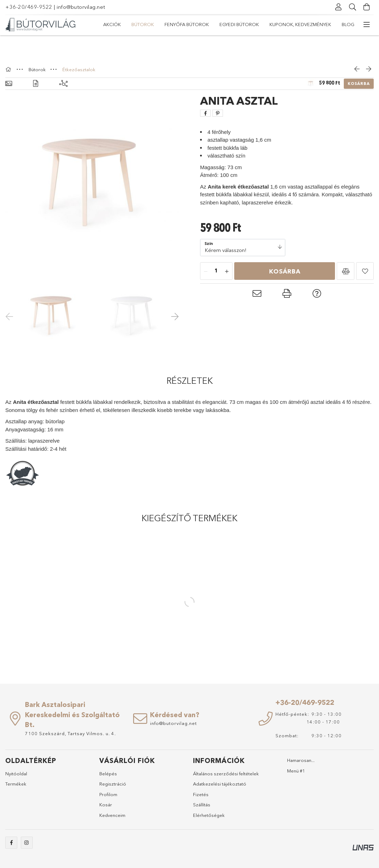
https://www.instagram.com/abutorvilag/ (27, 843)
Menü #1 (296, 771)
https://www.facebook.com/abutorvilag (11, 843)
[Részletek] (36, 84)
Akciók (112, 24)
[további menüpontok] (367, 25)
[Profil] (338, 7)
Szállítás (202, 805)
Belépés (108, 774)
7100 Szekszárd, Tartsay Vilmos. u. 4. (70, 733)
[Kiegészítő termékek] (63, 84)
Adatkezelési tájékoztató (220, 784)
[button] (346, 271)
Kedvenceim (112, 815)
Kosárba (359, 84)
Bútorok (143, 24)
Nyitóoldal (16, 774)
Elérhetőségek (209, 815)
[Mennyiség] (216, 271)
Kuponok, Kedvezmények (300, 24)
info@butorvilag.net (81, 7)
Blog (348, 24)
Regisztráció (113, 784)
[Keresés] (353, 7)
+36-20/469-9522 (29, 7)
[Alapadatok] (9, 84)
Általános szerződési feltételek (226, 774)
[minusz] (206, 271)
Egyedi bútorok (239, 24)
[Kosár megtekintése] (367, 7)
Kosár (106, 805)
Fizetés (201, 794)
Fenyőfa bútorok (187, 24)
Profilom (108, 794)
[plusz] (227, 271)
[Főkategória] (9, 69)
